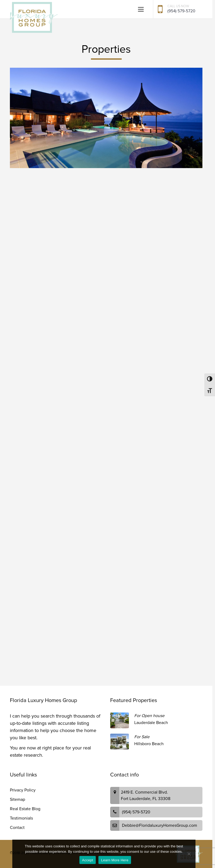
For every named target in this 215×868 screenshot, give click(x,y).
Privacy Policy (23, 790)
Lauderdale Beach (151, 723)
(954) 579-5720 (181, 11)
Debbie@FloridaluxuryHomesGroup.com (160, 825)
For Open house (149, 716)
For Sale (142, 737)
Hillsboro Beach (149, 744)
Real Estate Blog (25, 809)
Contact (17, 828)
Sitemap (18, 799)
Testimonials (21, 818)
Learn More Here (115, 860)
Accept (88, 860)
